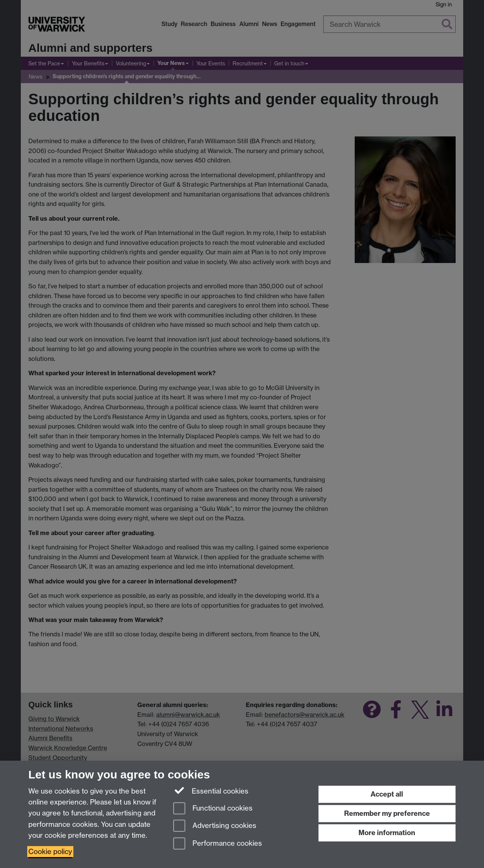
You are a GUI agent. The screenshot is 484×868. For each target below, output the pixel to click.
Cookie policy (50, 852)
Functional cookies (213, 809)
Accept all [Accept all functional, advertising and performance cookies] (387, 794)
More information (387, 833)
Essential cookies (211, 791)
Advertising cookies (215, 826)
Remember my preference (387, 813)
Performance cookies (218, 844)
